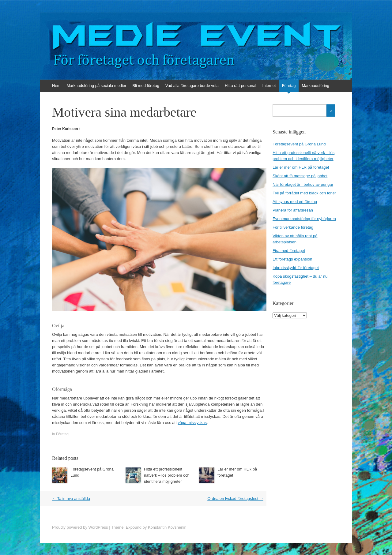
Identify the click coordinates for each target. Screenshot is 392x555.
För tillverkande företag (293, 227)
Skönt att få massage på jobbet (300, 176)
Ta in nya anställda (71, 499)
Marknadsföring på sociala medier (96, 86)
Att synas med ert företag (295, 202)
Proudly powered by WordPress (80, 527)
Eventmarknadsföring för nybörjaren (304, 219)
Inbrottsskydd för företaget (296, 268)
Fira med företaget (289, 251)
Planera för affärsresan (293, 210)
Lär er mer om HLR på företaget (301, 167)
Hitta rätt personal (241, 86)
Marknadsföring (315, 86)
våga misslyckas (192, 423)
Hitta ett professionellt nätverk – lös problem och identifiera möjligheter (167, 475)
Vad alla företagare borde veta (192, 86)
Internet (269, 86)
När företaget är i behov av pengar (303, 184)
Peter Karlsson (65, 129)
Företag (289, 86)
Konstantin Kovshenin (167, 527)
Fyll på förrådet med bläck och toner (304, 193)
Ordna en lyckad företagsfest (235, 499)
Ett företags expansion (292, 259)
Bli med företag (146, 86)
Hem (56, 86)
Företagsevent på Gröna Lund (299, 144)
